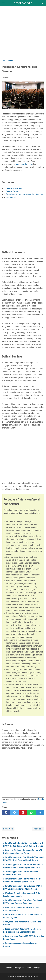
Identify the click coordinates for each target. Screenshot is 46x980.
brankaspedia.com (24, 164)
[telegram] (40, 813)
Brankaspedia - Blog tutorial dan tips (26, 976)
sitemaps (36, 968)
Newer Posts (8, 829)
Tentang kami (19, 968)
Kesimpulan (11, 197)
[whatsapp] (31, 813)
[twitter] (15, 813)
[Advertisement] (23, 33)
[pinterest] (23, 813)
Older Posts (38, 829)
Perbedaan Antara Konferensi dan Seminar (24, 194)
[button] (3, 176)
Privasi (28, 968)
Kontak (9, 968)
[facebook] (6, 813)
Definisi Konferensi (14, 188)
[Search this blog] (43, 3)
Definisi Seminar (13, 191)
